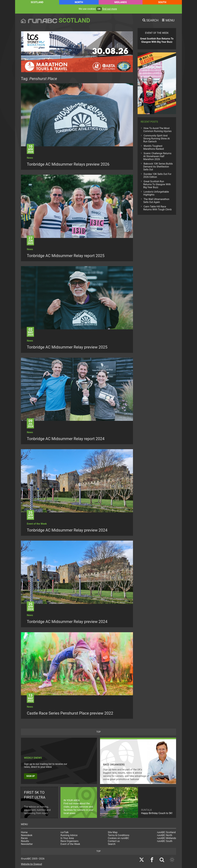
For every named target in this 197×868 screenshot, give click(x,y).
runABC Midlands (167, 838)
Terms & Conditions (119, 835)
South (162, 2)
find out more (110, 9)
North (79, 2)
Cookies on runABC (118, 838)
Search (112, 844)
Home (24, 832)
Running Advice (69, 835)
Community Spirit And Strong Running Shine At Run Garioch (157, 139)
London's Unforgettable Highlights (156, 193)
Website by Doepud (31, 864)
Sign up (31, 776)
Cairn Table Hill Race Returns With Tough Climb (157, 208)
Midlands (121, 2)
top (98, 732)
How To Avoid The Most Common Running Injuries (157, 130)
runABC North (165, 835)
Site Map (113, 832)
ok (99, 9)
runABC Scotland (166, 832)
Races (24, 838)
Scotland (37, 2)
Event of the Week (70, 844)
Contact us (114, 841)
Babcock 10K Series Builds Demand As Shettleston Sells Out (158, 167)
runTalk (64, 832)
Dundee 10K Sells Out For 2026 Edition (157, 175)
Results (25, 841)
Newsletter (27, 844)
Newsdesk (27, 835)
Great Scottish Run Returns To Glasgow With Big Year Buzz (157, 184)
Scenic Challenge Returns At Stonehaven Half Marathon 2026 (157, 156)
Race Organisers (69, 841)
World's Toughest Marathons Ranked (154, 147)
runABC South (165, 841)
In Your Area (67, 838)
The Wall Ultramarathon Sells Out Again (156, 201)
